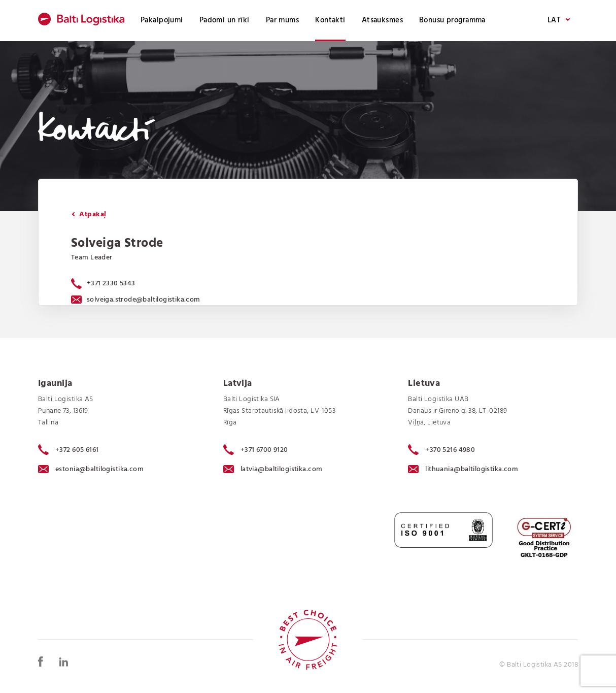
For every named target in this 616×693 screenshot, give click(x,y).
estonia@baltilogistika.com (91, 469)
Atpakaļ (89, 214)
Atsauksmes (382, 20)
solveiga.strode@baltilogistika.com (136, 300)
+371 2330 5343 (111, 284)
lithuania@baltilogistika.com (463, 469)
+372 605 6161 (69, 450)
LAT (559, 21)
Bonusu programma (452, 20)
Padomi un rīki (225, 20)
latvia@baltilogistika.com (273, 469)
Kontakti (330, 20)
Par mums (282, 20)
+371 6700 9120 (256, 450)
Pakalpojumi (162, 20)
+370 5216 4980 (441, 450)
